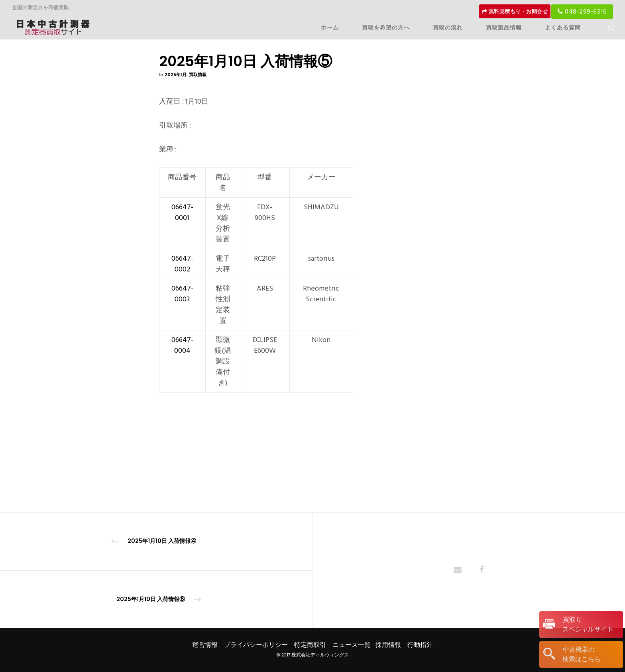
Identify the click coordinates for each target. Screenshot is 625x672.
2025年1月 (176, 75)
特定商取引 (310, 645)
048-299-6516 (582, 12)
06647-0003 (182, 294)
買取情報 (198, 75)
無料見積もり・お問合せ (515, 12)
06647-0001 (182, 212)
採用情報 (388, 645)
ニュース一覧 (352, 645)
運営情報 (205, 645)
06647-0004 (182, 345)
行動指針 (420, 645)
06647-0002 (182, 264)
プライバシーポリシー (256, 645)
